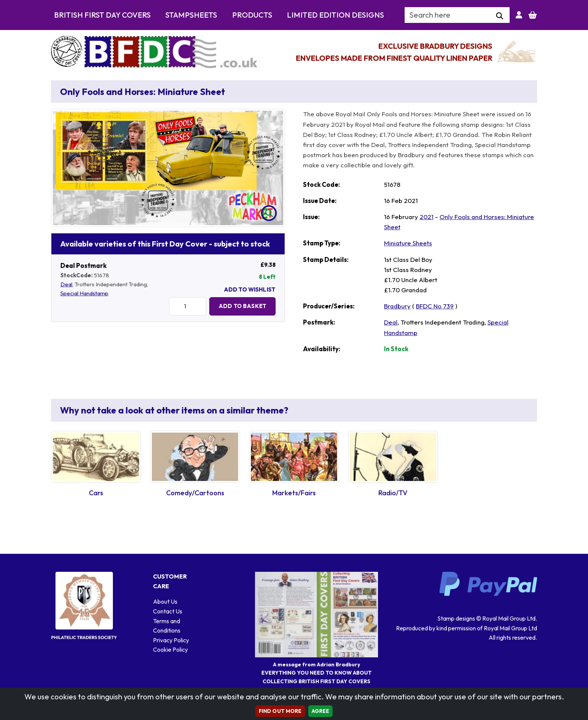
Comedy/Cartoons (195, 493)
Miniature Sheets (408, 243)
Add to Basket (242, 306)
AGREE (321, 711)
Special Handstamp (84, 293)
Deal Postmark (83, 265)
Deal (66, 284)
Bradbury (397, 306)
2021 (427, 217)
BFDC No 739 (435, 306)
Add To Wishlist (250, 289)
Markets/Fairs (294, 493)
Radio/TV (393, 493)
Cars (96, 493)
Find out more (280, 711)
